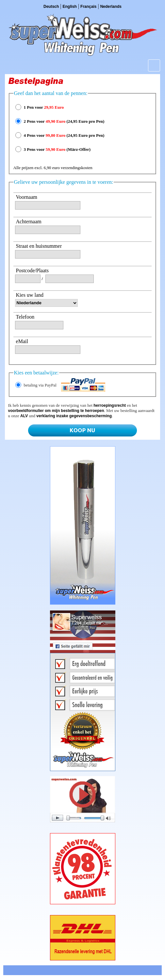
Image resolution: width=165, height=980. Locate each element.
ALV (24, 416)
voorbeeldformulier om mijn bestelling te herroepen (56, 411)
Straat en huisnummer (39, 246)
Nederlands (111, 7)
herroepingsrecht (110, 405)
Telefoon (25, 317)
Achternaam (29, 221)
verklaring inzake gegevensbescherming (74, 416)
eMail (22, 341)
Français (88, 7)
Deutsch (51, 7)
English (70, 7)
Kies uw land (30, 295)
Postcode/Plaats (32, 270)
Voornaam (27, 197)
